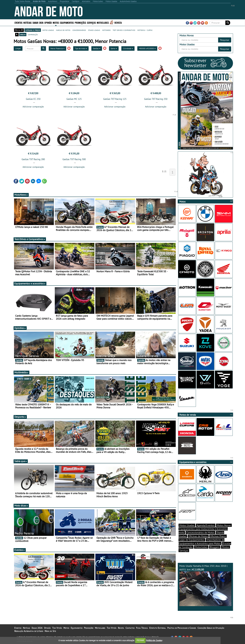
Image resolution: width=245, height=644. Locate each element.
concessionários (79, 30)
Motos (56, 23)
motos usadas (48, 30)
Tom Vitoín (57, 628)
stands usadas (94, 30)
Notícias (27, 23)
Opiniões (20, 328)
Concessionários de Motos (200, 533)
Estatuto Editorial (158, 628)
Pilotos (225, 547)
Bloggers (215, 547)
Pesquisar (225, 40)
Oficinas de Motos (198, 536)
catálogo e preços (33, 30)
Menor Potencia (57, 48)
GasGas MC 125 (74, 99)
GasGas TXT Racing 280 (33, 159)
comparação (33, 34)
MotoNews (21, 195)
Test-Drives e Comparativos (30, 239)
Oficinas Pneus (218, 536)
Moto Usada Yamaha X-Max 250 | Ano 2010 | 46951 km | (205, 585)
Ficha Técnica (142, 628)
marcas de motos (63, 30)
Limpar (18, 48)
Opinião (48, 23)
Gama (114, 48)
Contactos (130, 628)
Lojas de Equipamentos (192, 540)
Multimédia (21, 372)
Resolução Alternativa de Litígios (29, 631)
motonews (106, 30)
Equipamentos (67, 23)
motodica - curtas (145, 30)
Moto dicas (21, 506)
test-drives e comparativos (124, 30)
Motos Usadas (187, 525)
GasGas (97, 48)
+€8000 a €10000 (147, 48)
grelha (23, 34)
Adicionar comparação (33, 107)
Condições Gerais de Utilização (211, 628)
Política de (154, 640)
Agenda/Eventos (206, 525)
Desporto (20, 417)
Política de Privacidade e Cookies (182, 628)
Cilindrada (128, 48)
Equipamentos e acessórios (30, 283)
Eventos (18, 23)
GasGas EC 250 (33, 99)
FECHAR (140, 640)
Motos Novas (224, 525)
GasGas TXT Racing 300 (74, 159)
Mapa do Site (50, 631)
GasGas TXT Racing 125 (115, 99)
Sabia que (21, 461)
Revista (118, 23)
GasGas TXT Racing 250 (156, 99)
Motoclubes (103, 23)
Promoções (80, 23)
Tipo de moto (81, 48)
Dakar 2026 (38, 23)
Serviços (91, 23)
